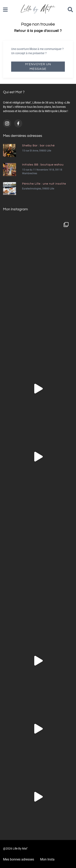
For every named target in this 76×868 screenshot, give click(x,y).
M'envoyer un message (38, 66)
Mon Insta (47, 859)
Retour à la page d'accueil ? (38, 31)
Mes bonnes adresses (19, 859)
